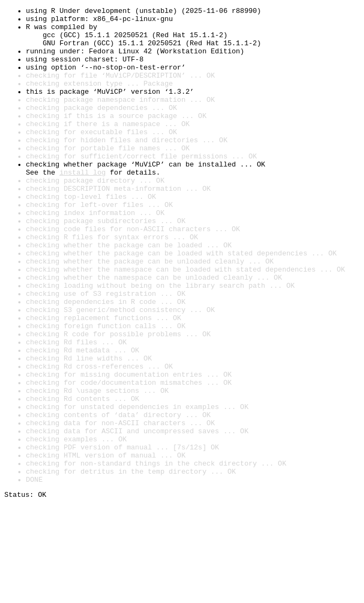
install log (82, 206)
